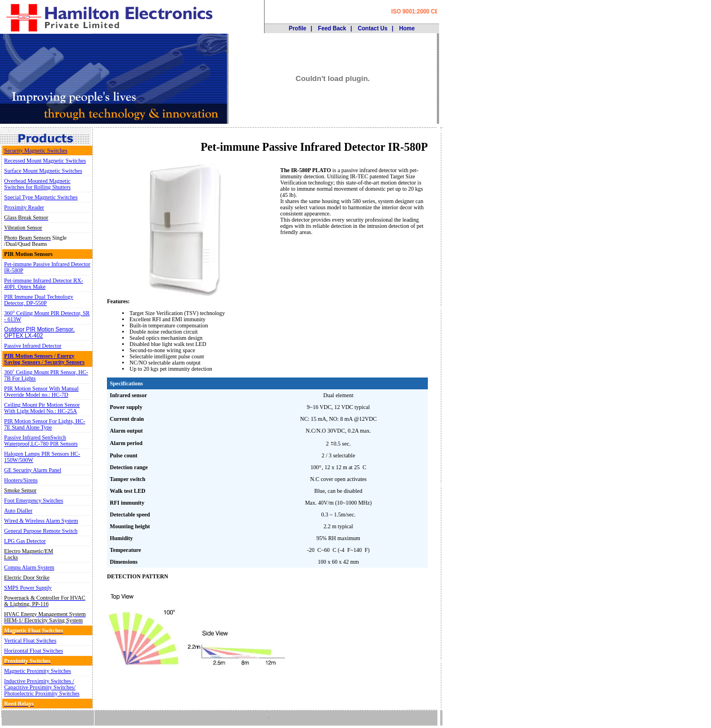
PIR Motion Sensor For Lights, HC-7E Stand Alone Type (44, 424)
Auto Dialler (18, 511)
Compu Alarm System (29, 567)
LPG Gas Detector (25, 541)
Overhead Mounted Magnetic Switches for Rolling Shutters (37, 184)
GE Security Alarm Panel (32, 470)
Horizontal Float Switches (33, 651)
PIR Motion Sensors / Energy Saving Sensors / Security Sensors (44, 359)
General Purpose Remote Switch (41, 531)
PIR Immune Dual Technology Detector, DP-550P (39, 300)
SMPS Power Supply (28, 588)
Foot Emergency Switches (33, 500)
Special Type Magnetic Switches (41, 197)
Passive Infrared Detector (33, 346)
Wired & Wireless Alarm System (41, 521)
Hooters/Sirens (21, 480)
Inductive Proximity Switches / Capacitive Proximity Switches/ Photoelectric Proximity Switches (42, 687)
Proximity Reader (24, 207)
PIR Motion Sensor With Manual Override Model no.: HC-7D (41, 392)
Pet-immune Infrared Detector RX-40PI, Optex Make (43, 284)
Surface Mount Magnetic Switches (43, 171)
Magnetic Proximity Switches (37, 671)
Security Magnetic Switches (35, 150)
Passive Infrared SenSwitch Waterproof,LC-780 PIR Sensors (41, 441)
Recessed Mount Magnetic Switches (45, 161)
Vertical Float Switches (30, 641)
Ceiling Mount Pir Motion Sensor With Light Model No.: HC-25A (42, 408)
